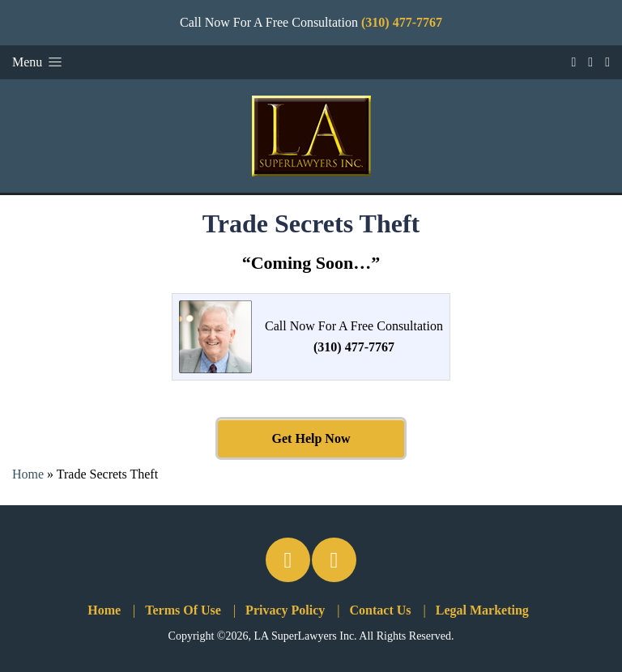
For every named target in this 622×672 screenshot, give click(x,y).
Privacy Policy (285, 610)
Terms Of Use (183, 610)
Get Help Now (311, 438)
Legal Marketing (482, 610)
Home (28, 474)
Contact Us (381, 610)
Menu (38, 62)
